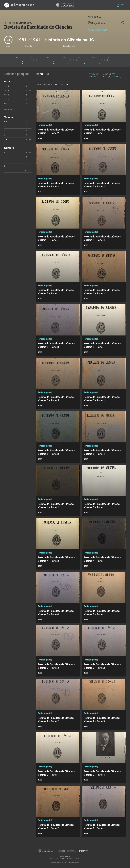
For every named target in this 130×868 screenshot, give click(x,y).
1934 (7, 91)
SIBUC (66, 863)
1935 (7, 86)
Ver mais (8, 110)
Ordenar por (109, 74)
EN (122, 5)
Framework (75, 863)
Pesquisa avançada (98, 30)
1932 (7, 99)
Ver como (94, 74)
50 (56, 84)
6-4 (6, 122)
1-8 (6, 139)
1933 (7, 95)
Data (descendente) (113, 75)
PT (118, 5)
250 (67, 84)
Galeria (94, 75)
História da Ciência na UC (18, 23)
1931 (7, 104)
